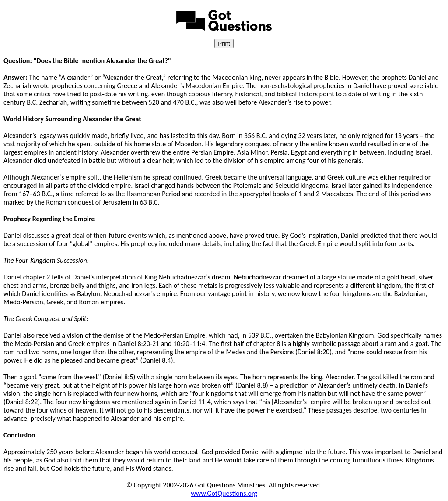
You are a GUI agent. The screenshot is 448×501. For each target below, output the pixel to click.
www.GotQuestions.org (224, 493)
